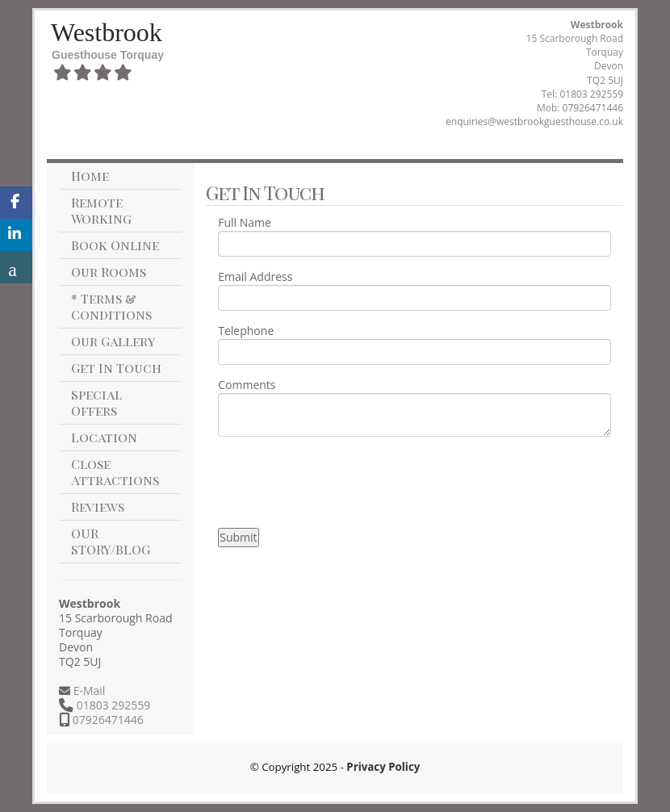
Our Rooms (109, 272)
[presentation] (341, 480)
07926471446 (593, 108)
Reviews (98, 506)
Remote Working (101, 210)
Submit (238, 537)
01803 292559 (591, 94)
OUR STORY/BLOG (111, 541)
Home (90, 176)
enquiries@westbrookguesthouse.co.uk (534, 121)
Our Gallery (113, 341)
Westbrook (107, 32)
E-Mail (88, 691)
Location (104, 437)
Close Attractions (115, 472)
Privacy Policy (383, 767)
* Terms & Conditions (111, 306)
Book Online (115, 245)
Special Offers (96, 402)
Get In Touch (116, 368)
